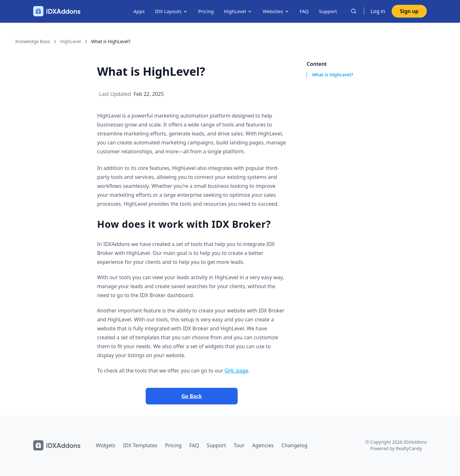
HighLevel (238, 11)
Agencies (263, 445)
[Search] (354, 11)
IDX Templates (140, 445)
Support (328, 11)
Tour (239, 445)
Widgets (106, 445)
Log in (378, 11)
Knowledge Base (33, 41)
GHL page (236, 371)
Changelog (294, 445)
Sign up (409, 11)
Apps (139, 11)
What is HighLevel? (333, 75)
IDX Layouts (171, 11)
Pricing (206, 11)
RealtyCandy (409, 448)
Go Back (192, 396)
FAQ (304, 11)
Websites (276, 11)
